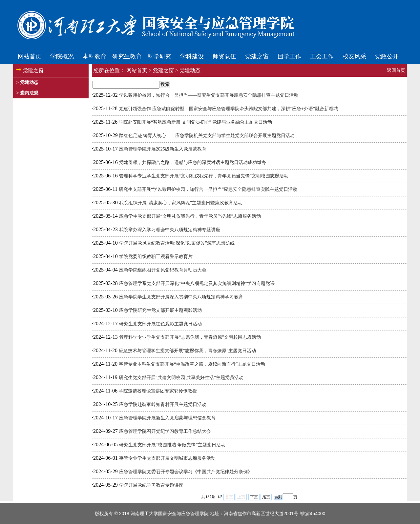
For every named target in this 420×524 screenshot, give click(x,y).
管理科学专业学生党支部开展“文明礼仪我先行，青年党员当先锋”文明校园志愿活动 (204, 176)
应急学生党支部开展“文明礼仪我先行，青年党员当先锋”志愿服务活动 (190, 216)
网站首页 (30, 56)
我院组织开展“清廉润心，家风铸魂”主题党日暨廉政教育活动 (181, 203)
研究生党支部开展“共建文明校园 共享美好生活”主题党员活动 (181, 378)
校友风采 (354, 56)
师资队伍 (224, 56)
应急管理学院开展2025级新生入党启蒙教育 (163, 149)
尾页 (266, 497)
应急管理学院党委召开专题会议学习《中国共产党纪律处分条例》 (186, 472)
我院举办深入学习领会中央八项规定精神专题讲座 (170, 230)
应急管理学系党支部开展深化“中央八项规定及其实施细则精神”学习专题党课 (197, 283)
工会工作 (322, 56)
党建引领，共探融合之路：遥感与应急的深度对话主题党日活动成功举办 (193, 162)
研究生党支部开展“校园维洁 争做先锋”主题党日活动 (172, 445)
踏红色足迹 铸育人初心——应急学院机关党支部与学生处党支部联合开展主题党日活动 (207, 136)
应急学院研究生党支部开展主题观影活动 (160, 310)
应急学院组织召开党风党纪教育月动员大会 (163, 270)
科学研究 (159, 56)
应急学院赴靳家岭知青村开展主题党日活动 (163, 404)
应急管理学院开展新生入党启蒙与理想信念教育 (167, 418)
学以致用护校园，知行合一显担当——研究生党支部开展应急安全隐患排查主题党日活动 (209, 95)
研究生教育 (127, 56)
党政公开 (387, 56)
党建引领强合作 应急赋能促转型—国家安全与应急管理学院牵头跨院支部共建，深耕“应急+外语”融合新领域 (228, 109)
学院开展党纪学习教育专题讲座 (151, 485)
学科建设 (192, 56)
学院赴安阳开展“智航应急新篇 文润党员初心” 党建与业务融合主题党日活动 (195, 122)
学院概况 (62, 56)
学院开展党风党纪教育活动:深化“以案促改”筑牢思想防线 (177, 243)
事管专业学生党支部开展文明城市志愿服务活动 (167, 458)
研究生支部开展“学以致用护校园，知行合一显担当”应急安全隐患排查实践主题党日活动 (208, 189)
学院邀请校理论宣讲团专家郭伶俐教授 (158, 391)
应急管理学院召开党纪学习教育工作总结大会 (165, 431)
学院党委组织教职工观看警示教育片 (156, 257)
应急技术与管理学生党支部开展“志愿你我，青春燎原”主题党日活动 (187, 351)
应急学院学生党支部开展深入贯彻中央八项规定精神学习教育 (181, 297)
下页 (254, 497)
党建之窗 (257, 56)
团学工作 (289, 56)
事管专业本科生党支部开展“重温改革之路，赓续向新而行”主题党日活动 (192, 364)
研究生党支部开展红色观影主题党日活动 (160, 324)
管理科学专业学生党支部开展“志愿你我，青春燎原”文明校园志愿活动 (190, 337)
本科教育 (94, 56)
